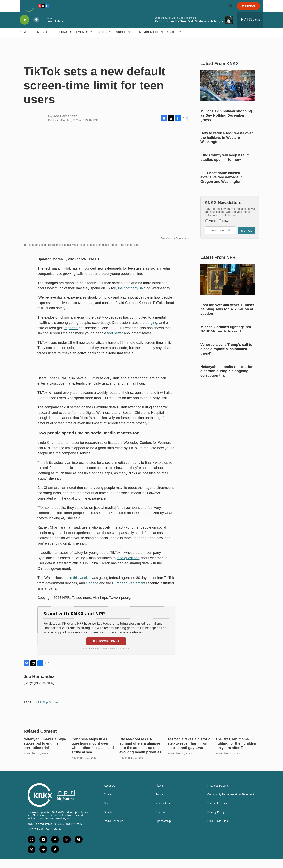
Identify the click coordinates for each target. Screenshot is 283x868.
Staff (107, 812)
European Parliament (129, 592)
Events (82, 41)
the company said (132, 297)
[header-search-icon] (232, 10)
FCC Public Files (218, 830)
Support (123, 41)
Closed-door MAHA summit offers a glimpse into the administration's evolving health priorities (140, 754)
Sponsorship (163, 830)
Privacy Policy (216, 821)
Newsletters (163, 812)
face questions (128, 567)
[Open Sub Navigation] (32, 41)
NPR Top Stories (47, 711)
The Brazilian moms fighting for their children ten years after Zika (236, 752)
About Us (109, 795)
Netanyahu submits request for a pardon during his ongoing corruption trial (226, 380)
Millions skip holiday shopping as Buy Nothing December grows (226, 124)
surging (151, 332)
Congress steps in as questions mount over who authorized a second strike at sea (93, 754)
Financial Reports (218, 795)
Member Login (151, 41)
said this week (77, 587)
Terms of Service (218, 812)
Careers (160, 821)
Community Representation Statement (231, 803)
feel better (115, 342)
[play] (25, 29)
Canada (92, 592)
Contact (108, 803)
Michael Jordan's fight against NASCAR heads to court (226, 338)
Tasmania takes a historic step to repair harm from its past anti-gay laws (189, 752)
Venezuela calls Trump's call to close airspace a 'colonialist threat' (226, 358)
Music (42, 41)
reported (71, 337)
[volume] (36, 29)
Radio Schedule (113, 830)
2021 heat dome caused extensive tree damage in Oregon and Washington (221, 186)
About (172, 41)
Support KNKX (106, 650)
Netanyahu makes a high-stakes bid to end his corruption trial (45, 752)
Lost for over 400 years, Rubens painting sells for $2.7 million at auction (227, 318)
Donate (253, 10)
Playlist (160, 795)
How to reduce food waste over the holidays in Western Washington (227, 146)
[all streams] (250, 29)
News (24, 41)
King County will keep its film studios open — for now (225, 166)
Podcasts (64, 41)
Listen (102, 41)
